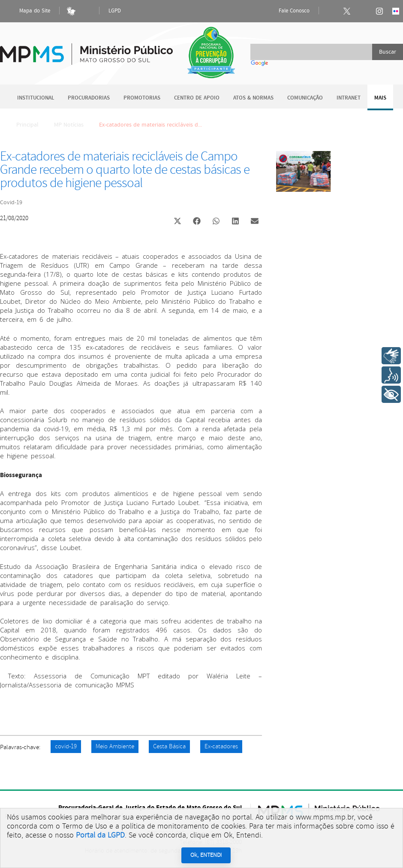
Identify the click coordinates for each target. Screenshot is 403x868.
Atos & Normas (253, 98)
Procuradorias (89, 98)
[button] (177, 222)
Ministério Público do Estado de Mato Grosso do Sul (86, 49)
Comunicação (305, 98)
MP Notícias (69, 125)
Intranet (349, 98)
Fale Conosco (287, 11)
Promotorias (142, 98)
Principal (22, 125)
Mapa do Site (27, 11)
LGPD (115, 11)
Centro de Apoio (197, 98)
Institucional (36, 98)
